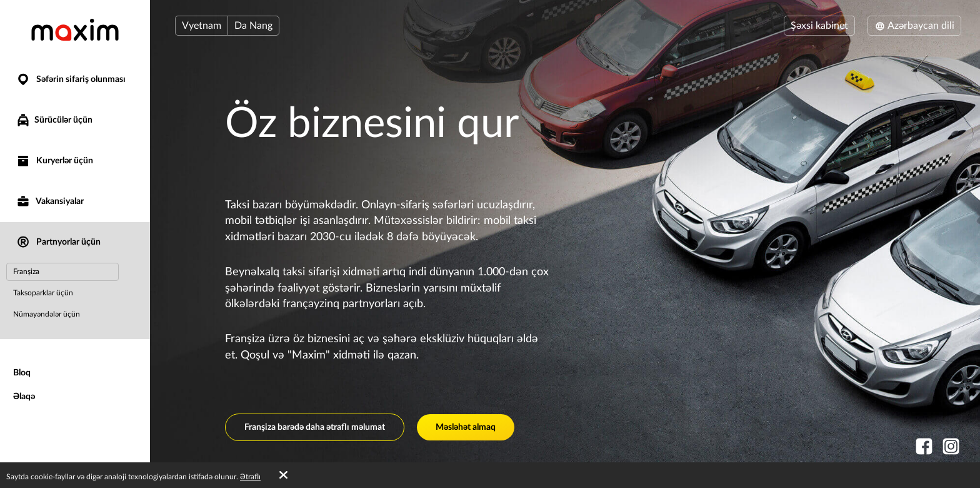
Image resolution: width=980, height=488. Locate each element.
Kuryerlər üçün (54, 161)
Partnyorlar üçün (58, 242)
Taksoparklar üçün (43, 293)
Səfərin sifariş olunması (71, 80)
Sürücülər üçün (54, 120)
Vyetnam (202, 26)
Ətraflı (250, 477)
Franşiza (26, 272)
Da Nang (253, 26)
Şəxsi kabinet (819, 26)
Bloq (22, 373)
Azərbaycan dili (914, 26)
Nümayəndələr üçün (47, 314)
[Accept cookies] (283, 475)
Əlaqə (24, 397)
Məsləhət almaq (466, 427)
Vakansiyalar (50, 202)
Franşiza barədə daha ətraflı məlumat (315, 427)
